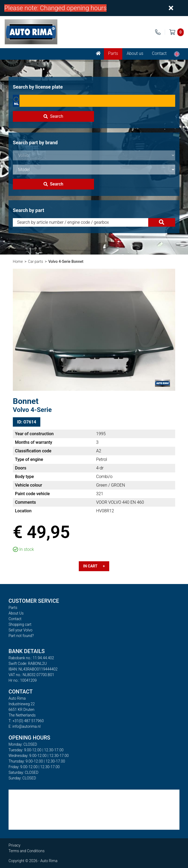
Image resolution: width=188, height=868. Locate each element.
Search (53, 116)
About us (135, 53)
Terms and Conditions (27, 851)
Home (18, 261)
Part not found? (21, 636)
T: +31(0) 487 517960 (26, 721)
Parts (113, 53)
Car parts (36, 261)
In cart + (94, 566)
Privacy (14, 845)
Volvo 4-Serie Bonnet (66, 261)
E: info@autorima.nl (25, 726)
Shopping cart (20, 624)
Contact (159, 53)
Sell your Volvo (20, 630)
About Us (16, 613)
